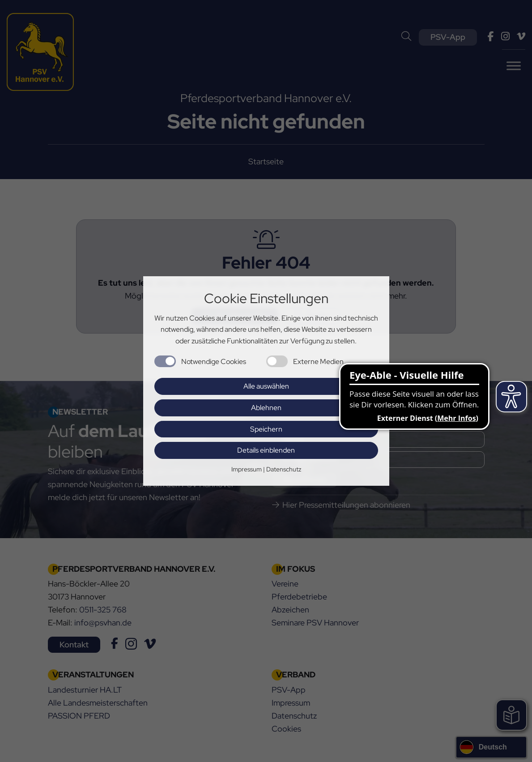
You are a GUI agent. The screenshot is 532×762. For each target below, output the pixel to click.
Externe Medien (318, 362)
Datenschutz (284, 469)
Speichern (266, 429)
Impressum (247, 469)
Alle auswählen (266, 386)
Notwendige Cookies (214, 362)
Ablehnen (266, 408)
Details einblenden (266, 450)
